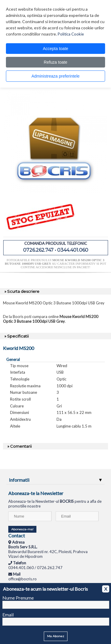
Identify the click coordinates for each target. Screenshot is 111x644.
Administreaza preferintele (55, 76)
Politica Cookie (71, 34)
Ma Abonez (56, 636)
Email (8, 615)
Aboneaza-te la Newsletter (36, 493)
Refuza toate (55, 62)
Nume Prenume (18, 598)
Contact (17, 535)
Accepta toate (56, 49)
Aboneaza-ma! (22, 529)
